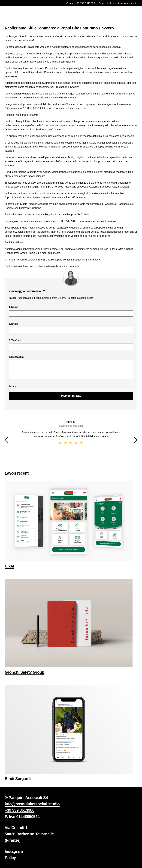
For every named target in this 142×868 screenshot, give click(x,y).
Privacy (12, 386)
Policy (10, 858)
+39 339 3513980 (20, 810)
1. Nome (71, 311)
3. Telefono (71, 344)
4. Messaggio (71, 369)
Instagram (14, 851)
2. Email (71, 328)
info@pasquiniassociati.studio (32, 804)
